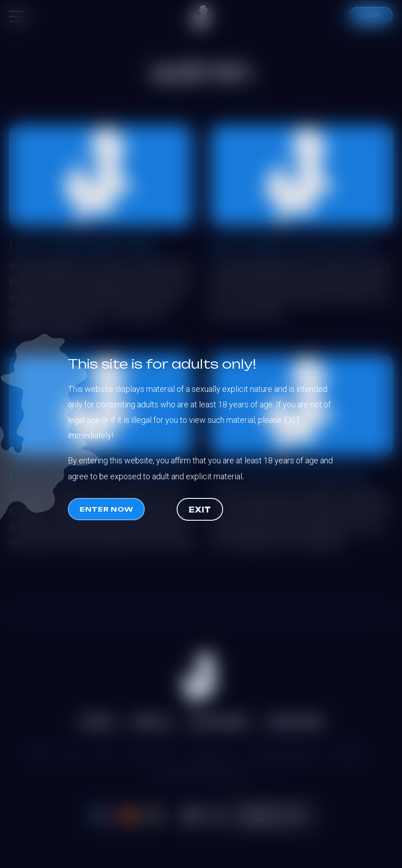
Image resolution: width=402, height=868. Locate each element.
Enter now (106, 509)
